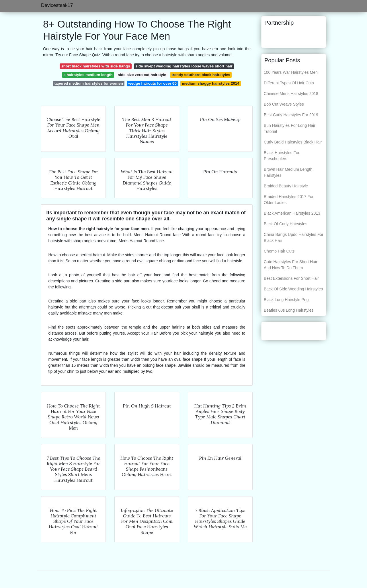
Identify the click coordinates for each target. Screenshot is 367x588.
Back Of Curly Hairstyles (286, 224)
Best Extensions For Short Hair (291, 278)
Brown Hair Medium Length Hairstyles (288, 172)
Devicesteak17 (57, 5)
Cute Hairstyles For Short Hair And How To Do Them (291, 265)
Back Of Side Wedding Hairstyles (293, 289)
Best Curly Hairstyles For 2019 (291, 115)
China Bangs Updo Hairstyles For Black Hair (294, 237)
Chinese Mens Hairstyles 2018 (291, 94)
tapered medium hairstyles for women (88, 83)
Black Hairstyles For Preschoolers (282, 156)
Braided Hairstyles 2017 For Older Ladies (289, 200)
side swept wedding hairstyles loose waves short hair (184, 66)
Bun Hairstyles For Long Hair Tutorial (290, 128)
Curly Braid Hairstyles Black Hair (293, 142)
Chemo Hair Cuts (279, 251)
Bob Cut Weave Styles (284, 104)
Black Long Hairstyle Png (286, 300)
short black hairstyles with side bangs (95, 66)
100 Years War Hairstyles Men (291, 72)
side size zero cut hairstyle (142, 75)
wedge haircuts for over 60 (152, 83)
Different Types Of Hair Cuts (289, 83)
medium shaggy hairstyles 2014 (210, 83)
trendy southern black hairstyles (201, 75)
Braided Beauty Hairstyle (286, 186)
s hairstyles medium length (88, 75)
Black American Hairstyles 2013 (292, 213)
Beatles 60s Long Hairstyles (289, 310)
